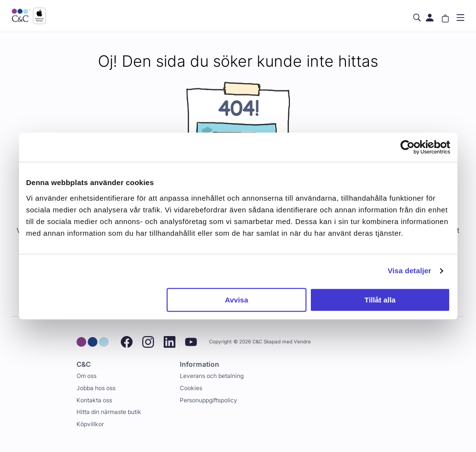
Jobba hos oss (96, 388)
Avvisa (236, 300)
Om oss (86, 376)
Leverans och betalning (212, 376)
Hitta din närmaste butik (109, 412)
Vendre (302, 342)
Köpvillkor (90, 424)
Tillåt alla (380, 300)
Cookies (191, 388)
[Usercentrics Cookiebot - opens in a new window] (408, 147)
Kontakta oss (94, 400)
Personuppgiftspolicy (209, 400)
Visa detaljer (409, 271)
